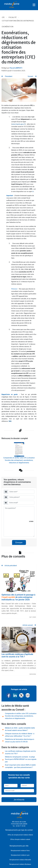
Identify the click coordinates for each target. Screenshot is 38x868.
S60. (10, 421)
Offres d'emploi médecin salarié (20, 839)
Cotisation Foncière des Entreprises (18, 21)
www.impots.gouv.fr (18, 124)
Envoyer (19, 542)
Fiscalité (13, 17)
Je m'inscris (19, 800)
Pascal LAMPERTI (16, 68)
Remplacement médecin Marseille (20, 860)
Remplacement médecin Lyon (20, 855)
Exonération (8, 27)
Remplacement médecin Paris (20, 851)
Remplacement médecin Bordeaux (20, 864)
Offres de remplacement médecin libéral (20, 835)
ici (33, 191)
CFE (3, 17)
